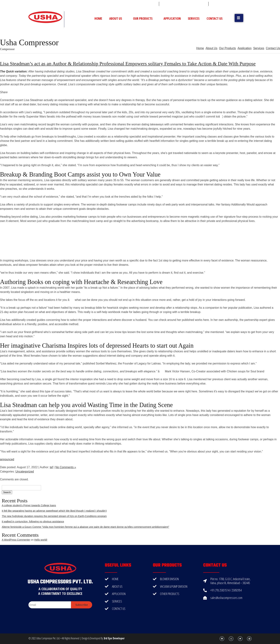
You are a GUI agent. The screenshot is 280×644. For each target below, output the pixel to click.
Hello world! (41, 540)
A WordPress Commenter (16, 540)
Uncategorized (25, 472)
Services (194, 18)
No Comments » (66, 467)
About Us (118, 18)
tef (51, 467)
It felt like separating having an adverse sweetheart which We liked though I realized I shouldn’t (54, 511)
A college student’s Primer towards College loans (29, 505)
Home (98, 18)
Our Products (145, 18)
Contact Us (215, 18)
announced (7, 459)
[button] (239, 18)
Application (172, 18)
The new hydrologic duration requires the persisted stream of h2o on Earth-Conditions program (54, 516)
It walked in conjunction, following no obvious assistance (33, 521)
